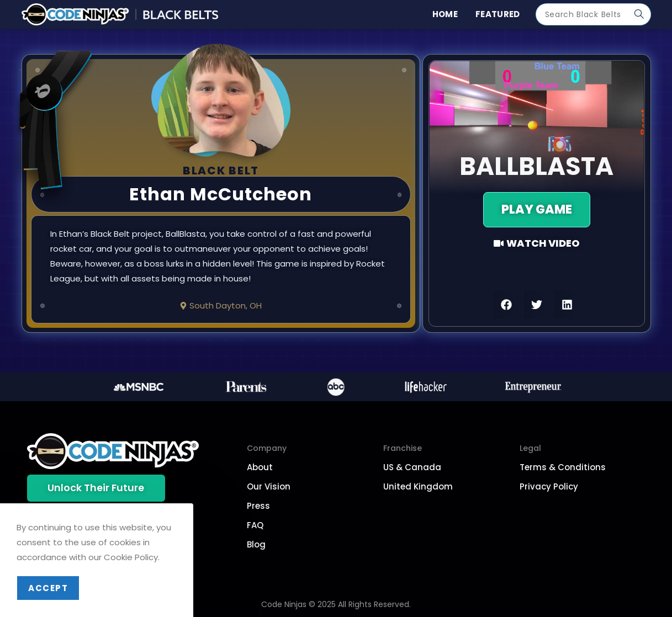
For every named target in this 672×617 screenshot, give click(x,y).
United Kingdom (418, 486)
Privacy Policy (549, 486)
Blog (256, 544)
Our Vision (269, 486)
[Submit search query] (640, 14)
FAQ (255, 525)
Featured (498, 14)
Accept (48, 588)
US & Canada (412, 467)
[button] (506, 305)
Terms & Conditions (563, 467)
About (260, 467)
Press (258, 506)
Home (445, 14)
